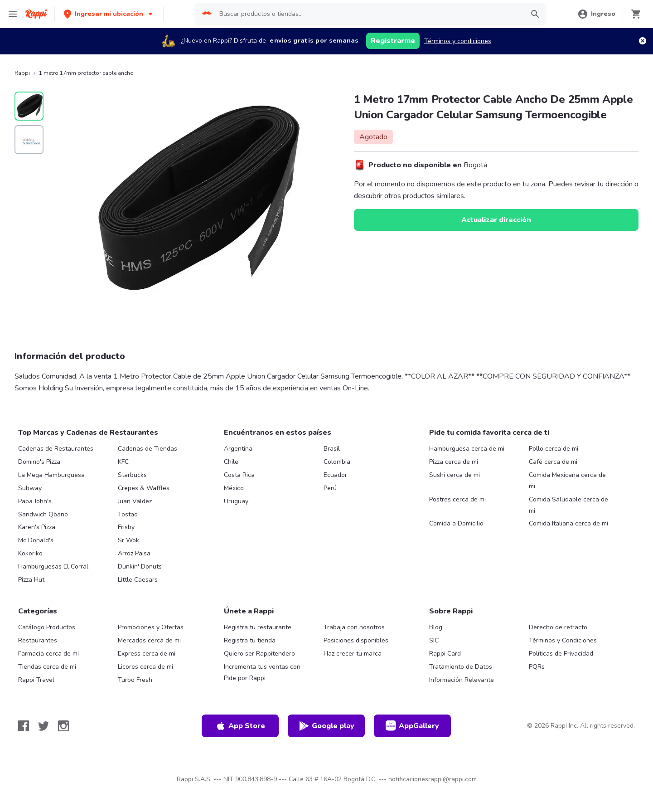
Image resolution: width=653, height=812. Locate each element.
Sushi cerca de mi (455, 475)
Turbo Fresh (135, 680)
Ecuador (335, 475)
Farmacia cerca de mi (48, 654)
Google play (326, 726)
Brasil (332, 449)
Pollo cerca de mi (554, 449)
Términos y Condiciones (563, 640)
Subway (30, 488)
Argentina (238, 449)
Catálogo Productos (47, 627)
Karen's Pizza (37, 527)
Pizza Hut (31, 580)
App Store (240, 726)
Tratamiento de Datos (461, 667)
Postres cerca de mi (457, 499)
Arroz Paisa (134, 553)
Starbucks (132, 475)
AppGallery (412, 726)
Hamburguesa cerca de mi (467, 449)
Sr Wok (128, 540)
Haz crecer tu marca (353, 654)
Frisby (126, 527)
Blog (436, 627)
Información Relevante (462, 680)
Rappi (22, 73)
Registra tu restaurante (258, 627)
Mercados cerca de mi (149, 640)
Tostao (128, 514)
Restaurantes (38, 640)
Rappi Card (445, 654)
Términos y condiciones (458, 41)
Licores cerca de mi (145, 667)
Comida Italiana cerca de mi (568, 523)
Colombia (337, 462)
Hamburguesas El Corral (53, 566)
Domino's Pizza (39, 462)
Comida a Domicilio (456, 523)
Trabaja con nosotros (354, 627)
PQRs (537, 667)
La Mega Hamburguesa (51, 475)
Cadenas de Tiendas (148, 449)
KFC (123, 462)
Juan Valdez (135, 501)
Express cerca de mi (147, 654)
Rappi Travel (36, 680)
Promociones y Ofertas (151, 627)
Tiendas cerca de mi (47, 667)
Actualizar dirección (496, 220)
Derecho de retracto (558, 627)
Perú (330, 488)
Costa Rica (239, 475)
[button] (109, 14)
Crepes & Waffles (144, 488)
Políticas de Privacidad (561, 654)
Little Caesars (138, 580)
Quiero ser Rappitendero (259, 654)
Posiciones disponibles (356, 640)
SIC (434, 640)
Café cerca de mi (553, 462)
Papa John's (35, 501)
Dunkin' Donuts (140, 566)
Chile (231, 462)
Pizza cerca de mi (454, 462)
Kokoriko (30, 553)
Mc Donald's (36, 540)
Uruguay (236, 501)
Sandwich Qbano (43, 514)
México (234, 488)
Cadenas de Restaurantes (56, 449)
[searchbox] (369, 14)
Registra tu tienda (250, 640)
